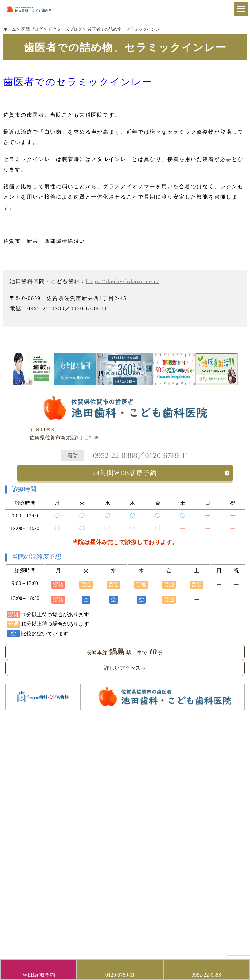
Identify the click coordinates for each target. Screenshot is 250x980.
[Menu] (241, 9)
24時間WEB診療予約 (125, 473)
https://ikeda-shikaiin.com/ (123, 281)
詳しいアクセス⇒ (125, 668)
